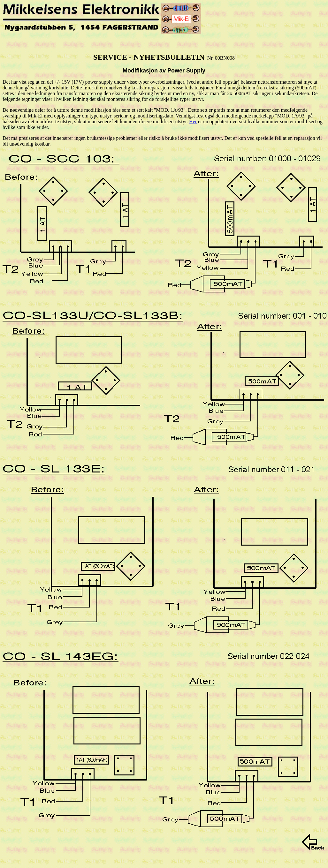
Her (193, 121)
